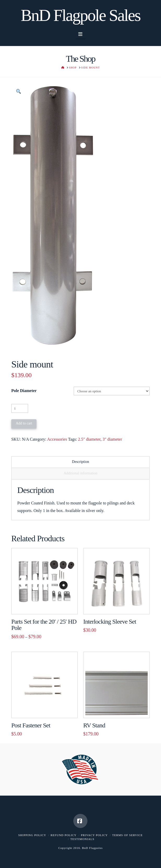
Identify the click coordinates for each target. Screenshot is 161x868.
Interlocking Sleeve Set (110, 622)
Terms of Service (127, 835)
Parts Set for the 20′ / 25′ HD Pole (44, 625)
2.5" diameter (89, 439)
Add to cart (24, 423)
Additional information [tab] (80, 473)
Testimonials (82, 839)
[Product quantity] (20, 408)
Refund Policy (64, 835)
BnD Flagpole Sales (81, 15)
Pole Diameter (24, 391)
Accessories (57, 439)
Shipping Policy (32, 835)
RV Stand (94, 725)
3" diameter (112, 439)
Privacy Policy (94, 835)
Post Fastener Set (31, 725)
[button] (80, 34)
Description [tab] (80, 462)
